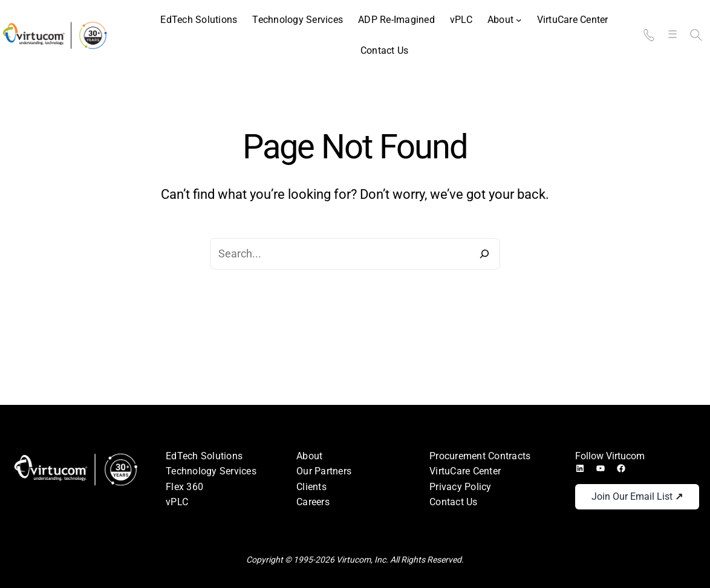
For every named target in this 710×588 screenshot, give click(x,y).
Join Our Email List (637, 496)
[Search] (484, 254)
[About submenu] (505, 20)
